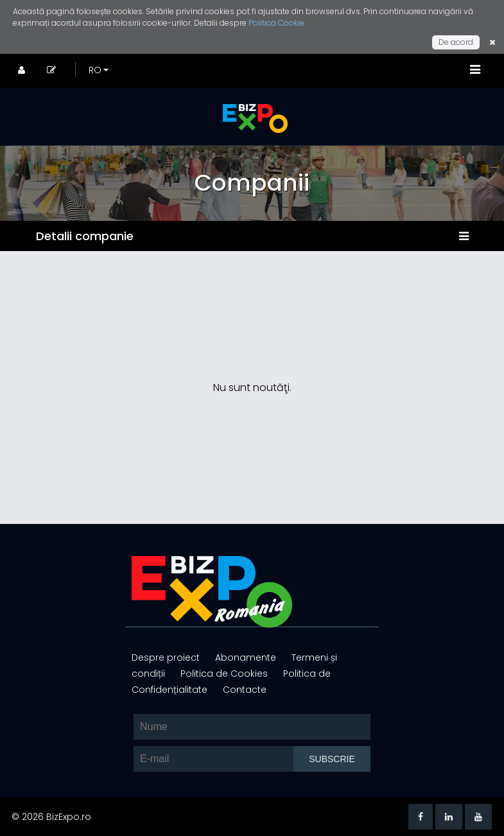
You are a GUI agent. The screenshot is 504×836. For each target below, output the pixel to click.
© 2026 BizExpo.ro (51, 817)
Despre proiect (167, 657)
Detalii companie (85, 236)
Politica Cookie (276, 23)
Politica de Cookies (225, 674)
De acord (456, 42)
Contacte (245, 690)
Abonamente (247, 657)
